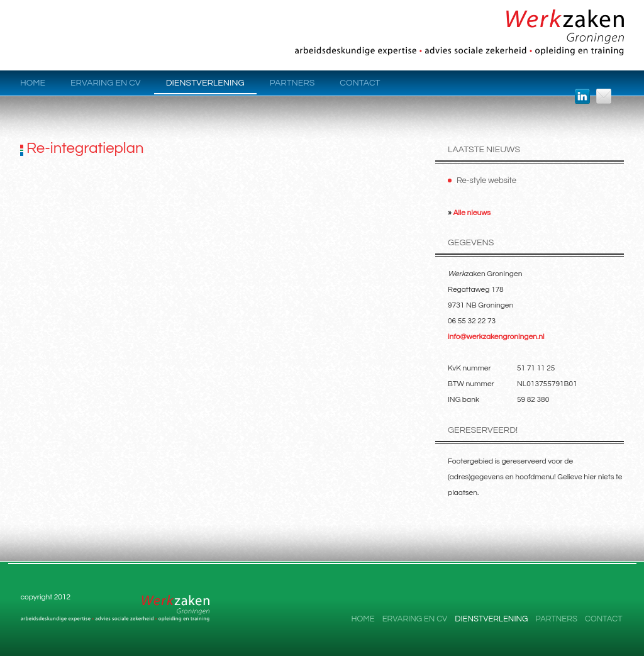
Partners (292, 83)
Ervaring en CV (106, 83)
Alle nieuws (472, 213)
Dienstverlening (205, 83)
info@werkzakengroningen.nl (496, 337)
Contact (360, 83)
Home (33, 83)
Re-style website (486, 181)
